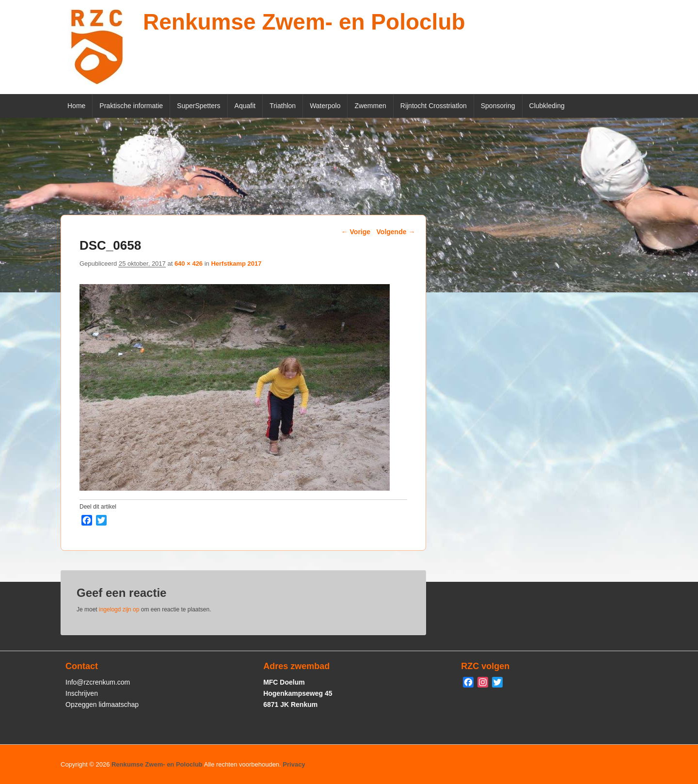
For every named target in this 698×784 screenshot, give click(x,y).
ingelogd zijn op (119, 609)
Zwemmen (370, 106)
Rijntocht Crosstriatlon (434, 106)
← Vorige (356, 232)
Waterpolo (325, 106)
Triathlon (283, 106)
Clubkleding (547, 106)
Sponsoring (498, 106)
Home (76, 106)
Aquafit (245, 106)
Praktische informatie (131, 106)
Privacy (294, 764)
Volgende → (396, 232)
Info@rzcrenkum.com (98, 682)
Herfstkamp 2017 (236, 264)
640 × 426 (189, 264)
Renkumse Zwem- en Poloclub (304, 22)
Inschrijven (82, 693)
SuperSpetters (199, 106)
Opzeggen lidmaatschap (102, 704)
